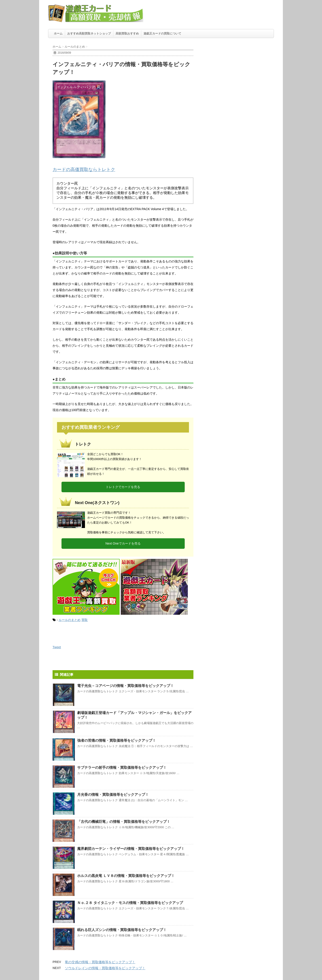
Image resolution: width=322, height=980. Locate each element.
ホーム (58, 33)
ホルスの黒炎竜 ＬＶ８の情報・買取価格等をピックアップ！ (126, 876)
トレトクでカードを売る (123, 487)
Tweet (57, 647)
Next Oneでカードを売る (123, 543)
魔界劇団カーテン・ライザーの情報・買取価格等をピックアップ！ (131, 849)
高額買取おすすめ (127, 33)
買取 (85, 620)
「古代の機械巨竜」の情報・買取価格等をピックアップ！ (124, 822)
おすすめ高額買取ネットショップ (89, 33)
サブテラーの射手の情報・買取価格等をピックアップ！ (122, 768)
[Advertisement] (240, 68)
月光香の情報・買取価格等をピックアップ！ (113, 795)
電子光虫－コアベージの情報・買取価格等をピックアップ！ (125, 686)
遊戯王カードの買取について (162, 33)
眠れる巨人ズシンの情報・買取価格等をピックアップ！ (122, 930)
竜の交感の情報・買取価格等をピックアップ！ (100, 962)
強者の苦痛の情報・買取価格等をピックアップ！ (117, 740)
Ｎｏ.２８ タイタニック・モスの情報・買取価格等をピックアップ (130, 903)
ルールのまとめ (70, 620)
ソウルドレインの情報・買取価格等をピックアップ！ (105, 968)
